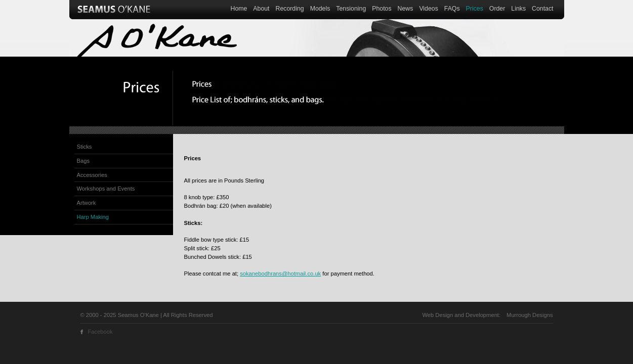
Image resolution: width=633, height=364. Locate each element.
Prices (475, 9)
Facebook (100, 332)
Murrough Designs (530, 315)
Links (518, 9)
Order (497, 9)
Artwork (87, 203)
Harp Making (93, 217)
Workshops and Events (106, 189)
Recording (290, 9)
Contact (542, 9)
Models (320, 9)
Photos (382, 9)
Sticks (85, 147)
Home (239, 9)
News (406, 9)
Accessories (92, 175)
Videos (428, 9)
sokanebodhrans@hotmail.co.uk (280, 274)
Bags (83, 161)
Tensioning (351, 9)
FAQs (452, 9)
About (261, 9)
